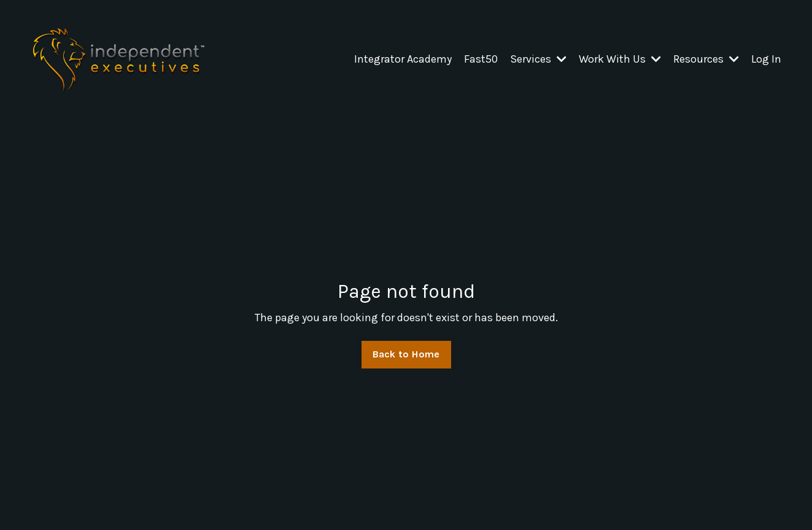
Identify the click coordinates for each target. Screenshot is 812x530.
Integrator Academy (403, 59)
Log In (766, 59)
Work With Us (620, 59)
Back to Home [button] (406, 354)
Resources (706, 59)
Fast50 (481, 59)
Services (538, 59)
